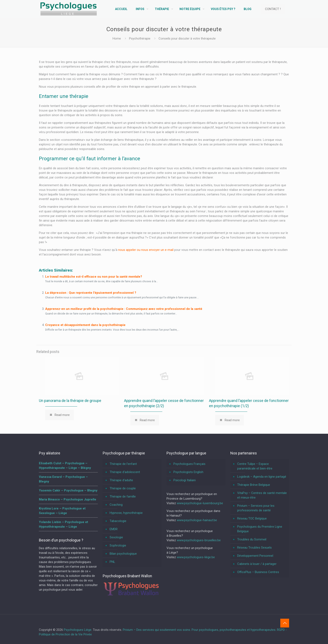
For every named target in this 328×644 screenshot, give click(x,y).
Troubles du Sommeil (252, 539)
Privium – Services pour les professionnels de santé (256, 508)
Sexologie (116, 537)
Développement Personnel (255, 556)
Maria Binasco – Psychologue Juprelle (68, 499)
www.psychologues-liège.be (196, 557)
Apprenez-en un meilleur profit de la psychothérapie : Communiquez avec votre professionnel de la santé (124, 309)
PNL (112, 562)
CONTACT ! (273, 9)
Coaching (116, 505)
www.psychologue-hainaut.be (197, 520)
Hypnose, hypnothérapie (126, 513)
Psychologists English (188, 472)
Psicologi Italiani (184, 480)
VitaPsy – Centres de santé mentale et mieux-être (262, 495)
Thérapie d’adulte (121, 480)
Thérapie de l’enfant (123, 464)
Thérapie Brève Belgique (254, 485)
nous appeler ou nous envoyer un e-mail (146, 250)
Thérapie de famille (123, 496)
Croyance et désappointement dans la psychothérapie (85, 325)
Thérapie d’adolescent (125, 472)
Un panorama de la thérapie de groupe (70, 401)
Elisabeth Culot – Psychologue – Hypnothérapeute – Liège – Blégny (65, 466)
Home (117, 38)
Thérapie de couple (123, 488)
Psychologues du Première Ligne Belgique (260, 529)
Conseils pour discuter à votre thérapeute (187, 38)
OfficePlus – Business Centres (258, 572)
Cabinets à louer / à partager (257, 564)
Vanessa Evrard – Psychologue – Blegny (63, 479)
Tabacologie (118, 521)
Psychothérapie (140, 38)
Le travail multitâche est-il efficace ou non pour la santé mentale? (94, 277)
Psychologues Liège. (78, 630)
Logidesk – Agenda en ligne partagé (262, 477)
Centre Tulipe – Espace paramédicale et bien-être (255, 466)
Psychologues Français (189, 464)
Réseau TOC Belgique (252, 518)
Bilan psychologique (123, 554)
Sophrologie (118, 545)
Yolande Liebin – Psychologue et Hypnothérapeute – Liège (63, 524)
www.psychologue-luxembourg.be (200, 503)
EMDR (114, 529)
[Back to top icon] (285, 623)
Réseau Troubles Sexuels (254, 548)
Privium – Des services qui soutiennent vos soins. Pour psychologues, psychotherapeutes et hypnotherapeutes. (199, 630)
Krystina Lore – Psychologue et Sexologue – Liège (62, 511)
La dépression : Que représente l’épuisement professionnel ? (91, 293)
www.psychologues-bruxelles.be (199, 540)
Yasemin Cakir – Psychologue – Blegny (68, 490)
